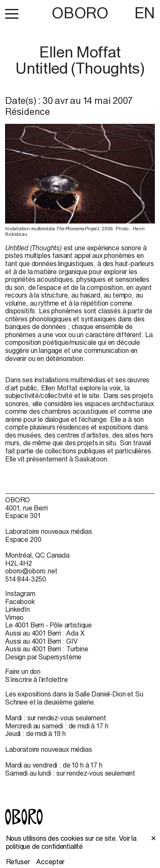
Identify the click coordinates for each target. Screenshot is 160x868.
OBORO (80, 13)
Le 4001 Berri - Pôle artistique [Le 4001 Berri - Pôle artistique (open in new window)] (48, 625)
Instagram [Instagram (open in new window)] (20, 593)
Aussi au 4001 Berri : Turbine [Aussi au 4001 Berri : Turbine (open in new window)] (47, 649)
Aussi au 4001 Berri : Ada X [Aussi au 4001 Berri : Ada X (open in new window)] (45, 633)
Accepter (50, 862)
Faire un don (23, 671)
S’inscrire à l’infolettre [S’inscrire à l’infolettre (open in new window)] (36, 679)
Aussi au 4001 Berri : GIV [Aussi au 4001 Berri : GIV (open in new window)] (41, 641)
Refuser (18, 862)
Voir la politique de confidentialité (71, 842)
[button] (12, 14)
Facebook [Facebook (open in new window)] (20, 602)
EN (145, 13)
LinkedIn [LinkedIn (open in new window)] (17, 609)
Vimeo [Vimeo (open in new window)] (14, 617)
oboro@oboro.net (31, 571)
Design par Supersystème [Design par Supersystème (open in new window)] (43, 657)
